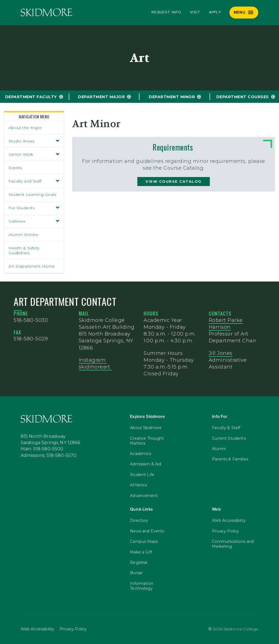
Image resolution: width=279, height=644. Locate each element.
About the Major (25, 128)
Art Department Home (32, 266)
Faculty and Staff (34, 181)
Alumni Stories (23, 235)
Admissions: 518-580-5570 (49, 456)
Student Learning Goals (32, 194)
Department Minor (172, 97)
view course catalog (174, 181)
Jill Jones (221, 353)
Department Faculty (31, 97)
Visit (195, 12)
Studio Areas (34, 141)
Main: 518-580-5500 (42, 449)
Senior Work (34, 154)
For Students (34, 208)
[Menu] (244, 13)
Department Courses (243, 97)
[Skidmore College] (46, 12)
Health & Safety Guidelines (24, 250)
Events (15, 168)
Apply (215, 12)
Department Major (101, 97)
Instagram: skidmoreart (95, 363)
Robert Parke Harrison (226, 324)
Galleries (34, 221)
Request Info (166, 12)
